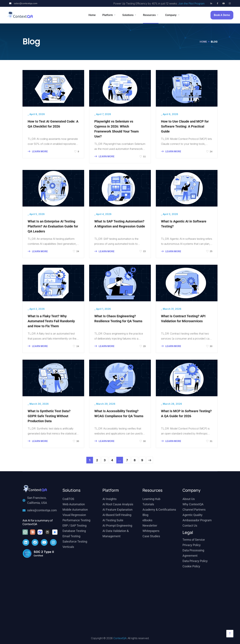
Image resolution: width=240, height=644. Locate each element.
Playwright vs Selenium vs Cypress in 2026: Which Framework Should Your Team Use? (116, 129)
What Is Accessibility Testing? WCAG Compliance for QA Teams (119, 414)
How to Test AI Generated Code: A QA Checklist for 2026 (53, 124)
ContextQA (120, 638)
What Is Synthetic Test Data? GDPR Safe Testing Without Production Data (49, 416)
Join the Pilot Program (191, 3)
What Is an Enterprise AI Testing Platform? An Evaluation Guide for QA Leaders (53, 226)
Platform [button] (108, 15)
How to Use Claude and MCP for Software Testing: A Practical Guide (185, 126)
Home (92, 15)
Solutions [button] (128, 15)
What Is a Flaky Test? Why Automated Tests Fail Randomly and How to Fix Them (51, 321)
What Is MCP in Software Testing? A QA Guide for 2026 (186, 414)
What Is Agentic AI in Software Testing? (184, 224)
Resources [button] (149, 15)
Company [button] (171, 15)
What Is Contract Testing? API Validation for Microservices (183, 319)
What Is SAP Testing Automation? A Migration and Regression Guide (120, 224)
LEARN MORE (38, 151)
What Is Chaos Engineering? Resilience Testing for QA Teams (118, 319)
